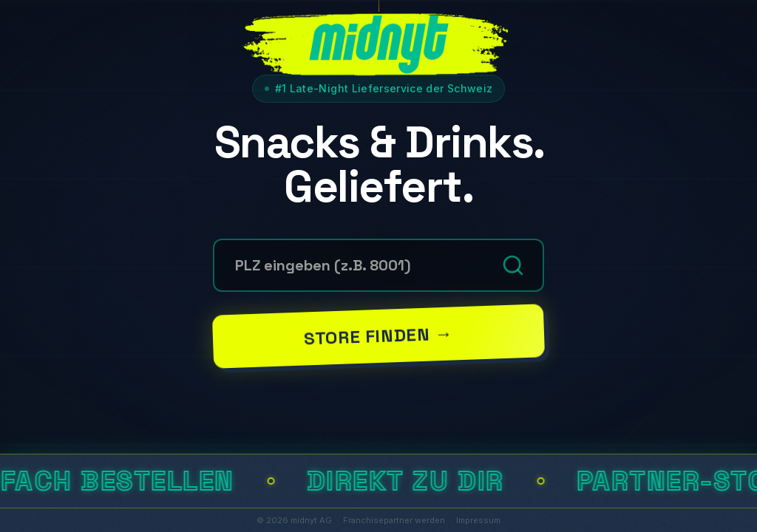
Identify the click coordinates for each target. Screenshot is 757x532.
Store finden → (378, 335)
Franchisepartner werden (394, 520)
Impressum (478, 520)
